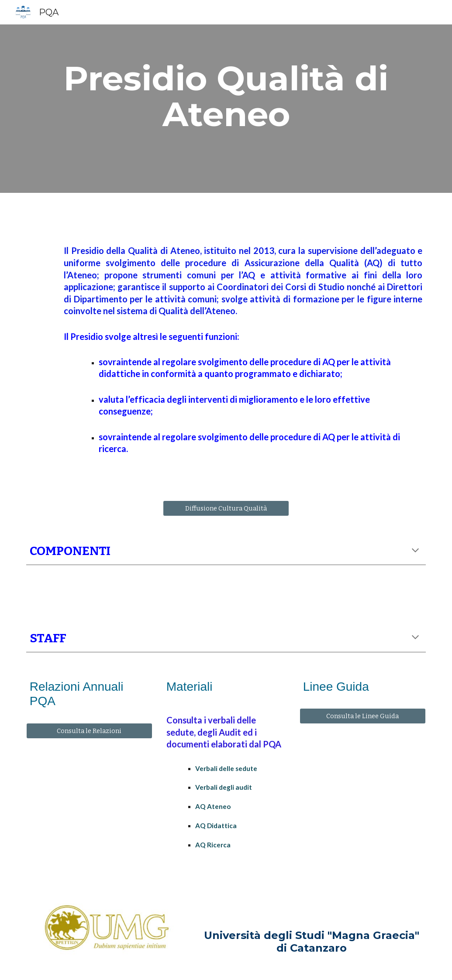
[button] (415, 551)
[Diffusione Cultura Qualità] (226, 509)
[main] (226, 96)
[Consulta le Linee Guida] (363, 716)
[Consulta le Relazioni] (90, 731)
